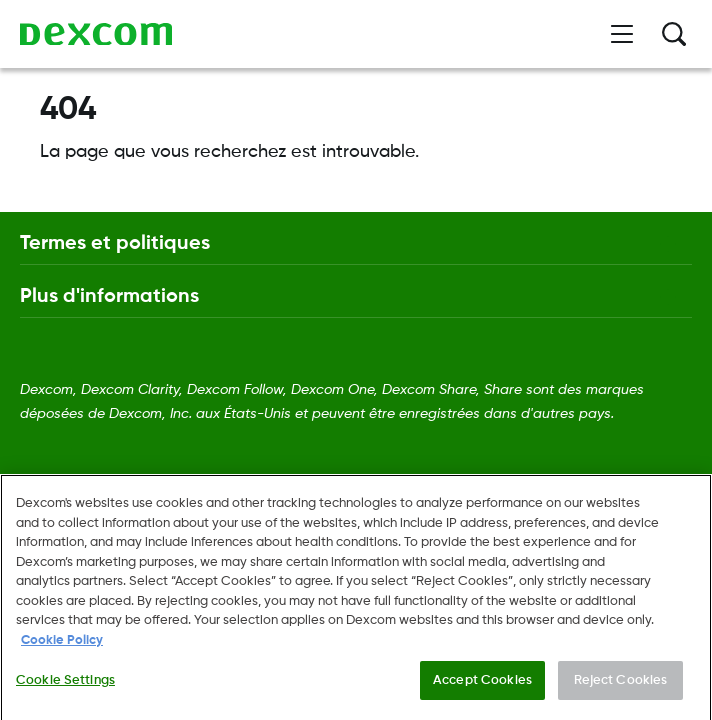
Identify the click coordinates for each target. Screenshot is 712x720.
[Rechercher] (674, 34)
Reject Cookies (621, 694)
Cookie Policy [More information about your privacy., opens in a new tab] (62, 655)
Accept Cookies (482, 694)
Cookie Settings (65, 694)
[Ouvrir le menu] (622, 34)
